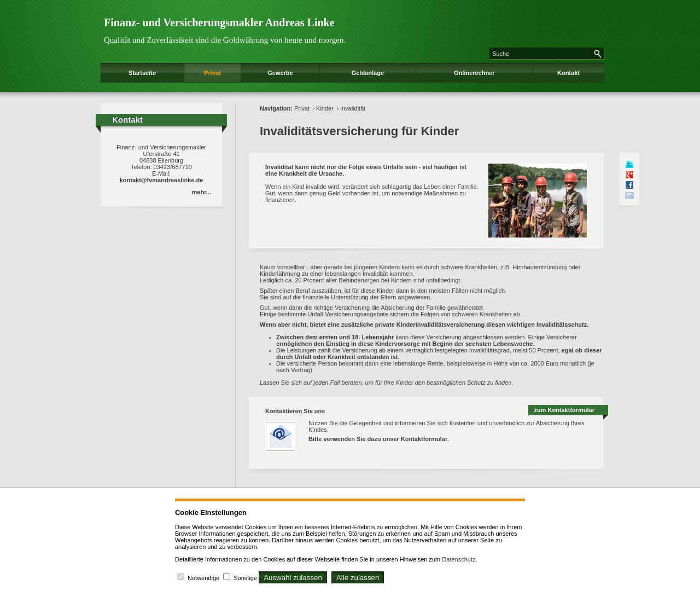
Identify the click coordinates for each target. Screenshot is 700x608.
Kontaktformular (424, 439)
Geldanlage (368, 73)
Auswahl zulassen (293, 578)
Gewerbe (280, 73)
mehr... (202, 192)
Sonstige (245, 578)
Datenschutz (459, 559)
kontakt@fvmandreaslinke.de (162, 180)
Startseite (142, 73)
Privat (212, 73)
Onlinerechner (474, 73)
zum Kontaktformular (564, 410)
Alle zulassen (358, 578)
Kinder (325, 108)
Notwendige (203, 578)
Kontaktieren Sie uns (295, 411)
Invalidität (353, 108)
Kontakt (568, 73)
